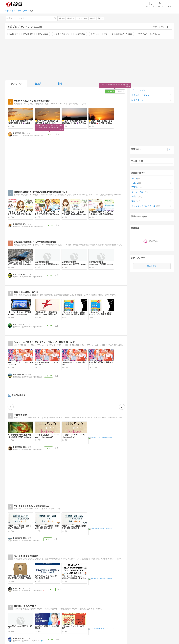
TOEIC (43, 34)
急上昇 (38, 84)
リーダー (151, 6)
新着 (60, 84)
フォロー (56, 158)
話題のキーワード (139, 100)
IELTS (14, 34)
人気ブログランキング (14, 4)
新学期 (101, 18)
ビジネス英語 (62, 34)
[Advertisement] (89, 59)
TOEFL (28, 34)
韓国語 (62, 18)
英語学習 (71, 18)
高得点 (93, 18)
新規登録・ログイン (140, 95)
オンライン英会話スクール (118, 34)
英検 (95, 34)
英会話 (80, 34)
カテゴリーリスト (161, 27)
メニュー (169, 6)
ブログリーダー (138, 90)
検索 (56, 18)
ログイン (160, 6)
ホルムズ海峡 (82, 18)
